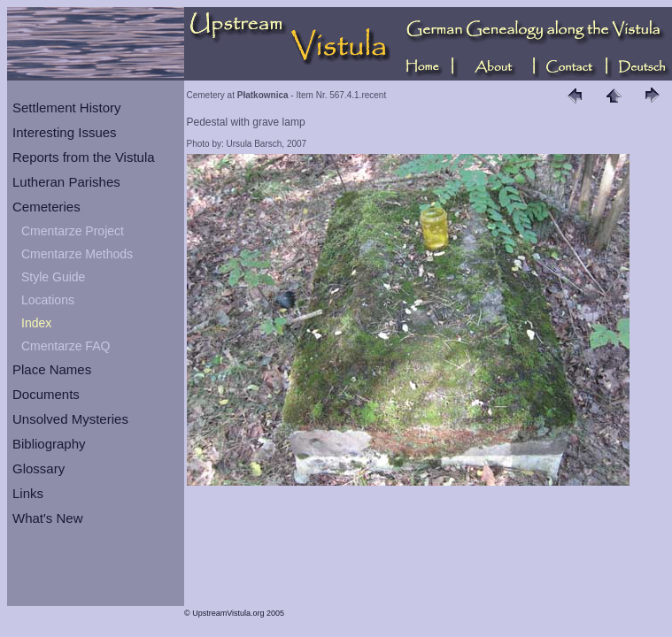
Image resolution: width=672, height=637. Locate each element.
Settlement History (67, 107)
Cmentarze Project (73, 231)
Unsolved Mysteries (70, 419)
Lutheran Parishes (66, 182)
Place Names (52, 369)
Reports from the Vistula (84, 157)
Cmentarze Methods (77, 254)
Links (28, 493)
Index (36, 323)
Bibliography (49, 444)
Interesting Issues (65, 132)
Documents (46, 394)
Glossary (39, 468)
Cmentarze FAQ (66, 346)
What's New (48, 518)
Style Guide (53, 277)
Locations (48, 300)
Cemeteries (46, 207)
